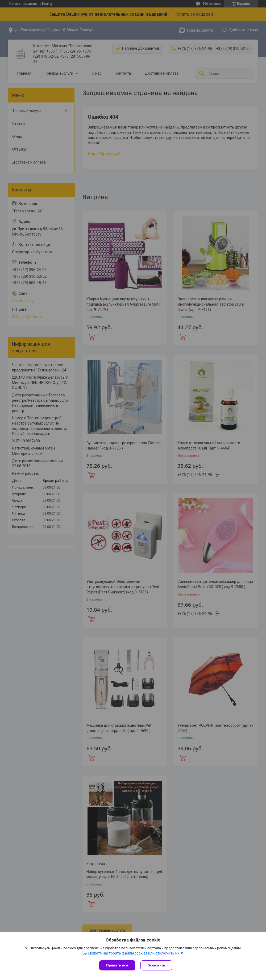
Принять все (117, 965)
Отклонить (156, 965)
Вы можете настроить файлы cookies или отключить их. (131, 953)
